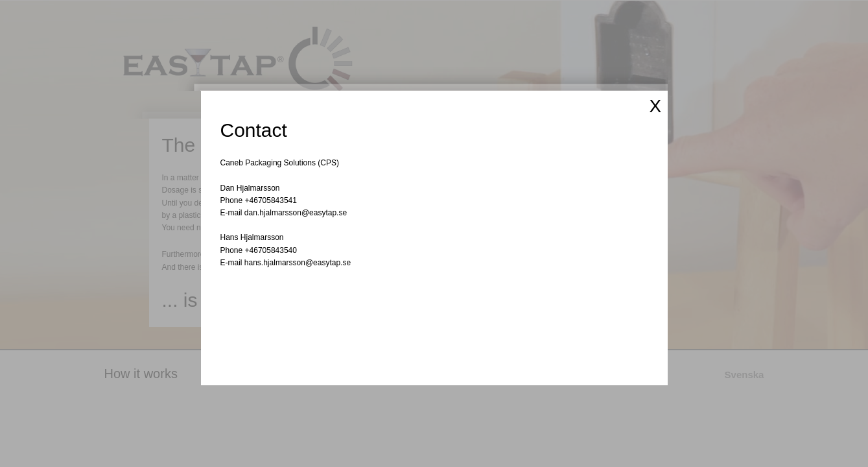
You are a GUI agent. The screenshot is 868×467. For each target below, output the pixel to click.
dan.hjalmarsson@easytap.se (296, 213)
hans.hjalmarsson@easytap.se (298, 263)
